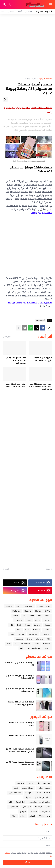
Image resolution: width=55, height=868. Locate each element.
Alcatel (47, 625)
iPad (27, 630)
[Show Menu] (51, 4)
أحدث (48, 569)
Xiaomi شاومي (44, 606)
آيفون (20, 11)
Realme (28, 611)
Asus (37, 620)
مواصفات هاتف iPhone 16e (21, 736)
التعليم (32, 816)
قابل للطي (26, 807)
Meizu (28, 625)
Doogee (47, 644)
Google (36, 630)
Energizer (46, 634)
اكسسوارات (46, 811)
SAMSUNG (29, 606)
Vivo (18, 606)
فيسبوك (38, 807)
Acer (9, 644)
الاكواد (28, 797)
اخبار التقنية (20, 802)
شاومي (11, 11)
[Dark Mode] (10, 4)
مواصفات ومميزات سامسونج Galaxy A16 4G (20, 690)
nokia (31, 616)
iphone (37, 625)
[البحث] (4, 4)
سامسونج (29, 11)
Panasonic (33, 634)
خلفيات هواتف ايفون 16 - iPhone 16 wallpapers (16, 360)
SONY (29, 620)
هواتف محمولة (44, 783)
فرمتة (30, 783)
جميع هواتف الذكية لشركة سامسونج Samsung (21, 703)
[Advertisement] (27, 46)
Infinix (48, 616)
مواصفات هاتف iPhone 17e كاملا (21, 724)
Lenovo (47, 620)
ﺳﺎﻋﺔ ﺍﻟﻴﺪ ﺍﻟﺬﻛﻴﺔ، (43, 793)
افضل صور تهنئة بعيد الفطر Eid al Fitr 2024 (16, 385)
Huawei (9, 606)
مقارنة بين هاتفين (43, 797)
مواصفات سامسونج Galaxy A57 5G (19, 664)
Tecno (16, 616)
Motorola (16, 611)
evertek (19, 639)
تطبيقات (20, 783)
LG (24, 616)
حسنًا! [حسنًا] (28, 862)
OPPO (48, 611)
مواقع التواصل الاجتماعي (40, 802)
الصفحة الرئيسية (45, 79)
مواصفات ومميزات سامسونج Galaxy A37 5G (20, 677)
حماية (23, 816)
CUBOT (47, 648)
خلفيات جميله (31, 79)
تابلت (16, 788)
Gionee (21, 634)
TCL (49, 639)
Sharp (29, 639)
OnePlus (18, 620)
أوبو (3, 11)
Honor (38, 611)
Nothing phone (33, 648)
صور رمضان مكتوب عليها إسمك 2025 (43, 359)
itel (22, 648)
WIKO (19, 630)
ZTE (39, 616)
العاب (48, 807)
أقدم (7, 569)
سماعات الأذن (45, 816)
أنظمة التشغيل (15, 793)
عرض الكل (7, 336)
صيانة (14, 816)
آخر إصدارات (13, 807)
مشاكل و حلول (44, 788)
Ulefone (40, 639)
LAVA (12, 634)
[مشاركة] (5, 99)
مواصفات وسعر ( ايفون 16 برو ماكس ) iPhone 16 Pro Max (20, 750)
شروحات (29, 793)
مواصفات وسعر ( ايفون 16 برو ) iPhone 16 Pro (19, 763)
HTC (11, 625)
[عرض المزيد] (19, 328)
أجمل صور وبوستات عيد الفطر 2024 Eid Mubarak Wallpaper (41, 387)
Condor (47, 630)
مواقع (23, 811)
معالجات (33, 811)
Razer (37, 644)
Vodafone (25, 644)
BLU (19, 625)
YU (16, 644)
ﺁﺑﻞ (11, 802)
